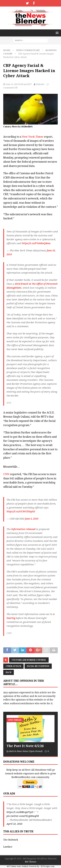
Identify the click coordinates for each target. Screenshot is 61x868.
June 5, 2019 (32, 519)
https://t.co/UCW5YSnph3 (21, 512)
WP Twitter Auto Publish (18, 866)
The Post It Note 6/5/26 (25, 746)
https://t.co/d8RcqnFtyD (20, 812)
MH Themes (30, 862)
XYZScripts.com (47, 866)
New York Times (33, 137)
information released (23, 529)
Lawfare (8, 847)
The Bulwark (11, 840)
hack (9, 672)
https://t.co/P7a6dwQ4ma (36, 243)
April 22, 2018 (14, 824)
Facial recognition (38, 666)
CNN (6, 474)
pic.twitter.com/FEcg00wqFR (23, 816)
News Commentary (28, 50)
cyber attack (13, 666)
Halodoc (40, 84)
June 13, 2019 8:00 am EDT (19, 84)
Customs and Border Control (29, 660)
